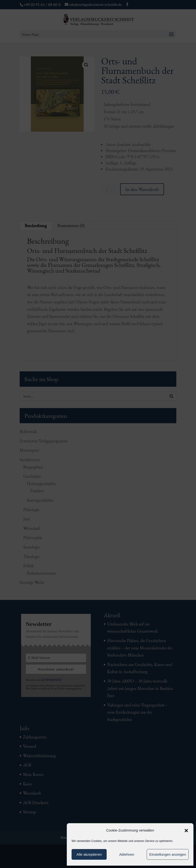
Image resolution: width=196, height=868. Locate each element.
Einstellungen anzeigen (168, 854)
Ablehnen (127, 854)
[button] (186, 831)
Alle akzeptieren (89, 854)
